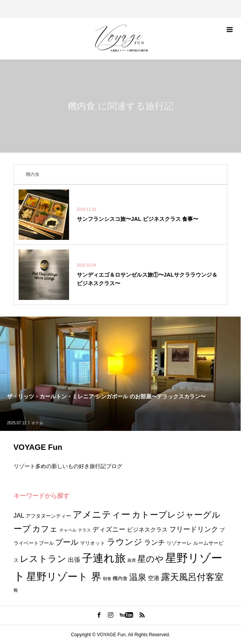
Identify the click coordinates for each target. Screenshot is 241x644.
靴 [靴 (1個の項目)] (16, 590)
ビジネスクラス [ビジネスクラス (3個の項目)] (147, 530)
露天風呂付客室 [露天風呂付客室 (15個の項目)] (192, 577)
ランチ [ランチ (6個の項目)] (154, 542)
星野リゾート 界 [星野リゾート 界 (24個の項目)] (64, 577)
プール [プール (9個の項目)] (67, 542)
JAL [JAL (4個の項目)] (19, 515)
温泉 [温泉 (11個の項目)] (138, 577)
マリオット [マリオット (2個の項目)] (93, 543)
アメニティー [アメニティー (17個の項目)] (101, 514)
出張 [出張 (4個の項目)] (74, 560)
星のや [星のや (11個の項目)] (151, 559)
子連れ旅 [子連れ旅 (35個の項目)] (104, 558)
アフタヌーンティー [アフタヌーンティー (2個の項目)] (48, 516)
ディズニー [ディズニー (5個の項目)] (109, 529)
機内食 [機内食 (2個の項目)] (120, 578)
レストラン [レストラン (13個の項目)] (43, 559)
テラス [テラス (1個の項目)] (84, 530)
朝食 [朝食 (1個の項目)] (107, 579)
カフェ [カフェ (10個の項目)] (45, 529)
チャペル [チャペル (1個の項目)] (68, 530)
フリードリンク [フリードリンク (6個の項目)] (194, 529)
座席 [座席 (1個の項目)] (132, 560)
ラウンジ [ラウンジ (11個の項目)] (125, 542)
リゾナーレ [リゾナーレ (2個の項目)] (179, 543)
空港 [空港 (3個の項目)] (154, 578)
